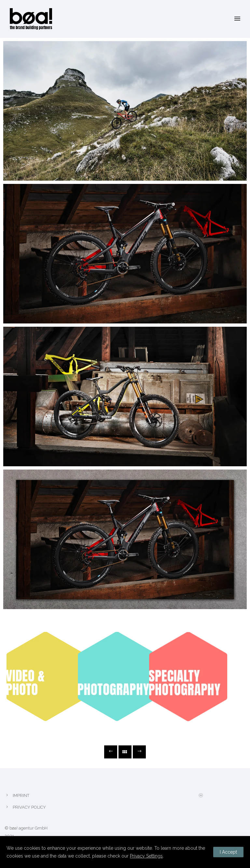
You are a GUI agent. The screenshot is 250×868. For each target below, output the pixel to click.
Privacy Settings (146, 856)
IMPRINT (21, 795)
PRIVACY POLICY (29, 807)
